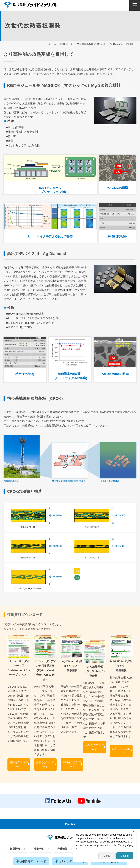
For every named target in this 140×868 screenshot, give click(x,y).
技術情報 (39, 849)
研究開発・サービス (69, 44)
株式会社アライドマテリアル (31, 6)
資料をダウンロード (19, 765)
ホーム (53, 44)
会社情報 (62, 849)
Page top (70, 824)
